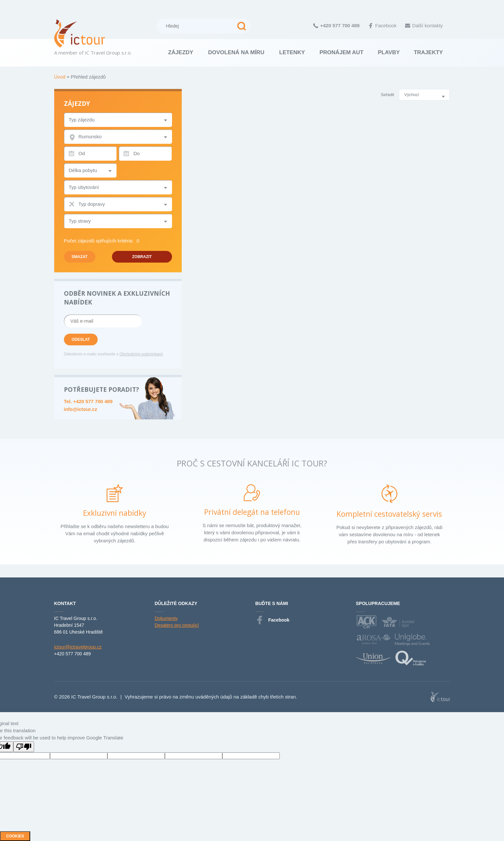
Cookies (15, 836)
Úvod (61, 77)
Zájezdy (181, 52)
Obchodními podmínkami (141, 354)
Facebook (382, 25)
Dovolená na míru (236, 52)
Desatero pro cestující (177, 625)
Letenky (292, 52)
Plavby (389, 52)
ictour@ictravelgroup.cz (78, 647)
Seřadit (387, 95)
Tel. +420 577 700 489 (88, 401)
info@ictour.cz (81, 409)
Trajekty (428, 52)
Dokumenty (166, 618)
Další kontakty (424, 25)
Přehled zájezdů (88, 77)
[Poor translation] (24, 747)
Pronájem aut (341, 52)
